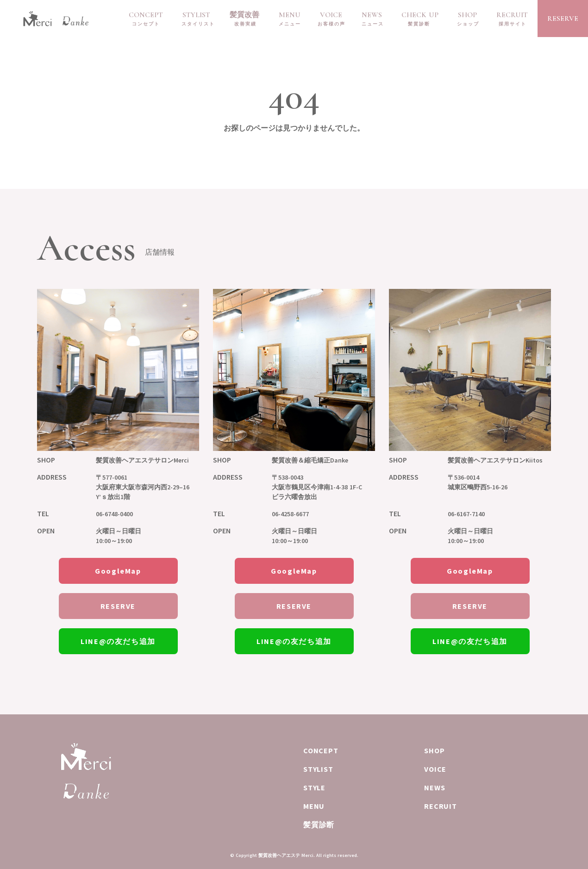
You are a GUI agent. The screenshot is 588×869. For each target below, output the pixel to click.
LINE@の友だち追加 (118, 641)
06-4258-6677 (290, 514)
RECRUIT (512, 15)
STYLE (314, 788)
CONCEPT (146, 15)
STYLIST (196, 15)
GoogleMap (118, 571)
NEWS (372, 15)
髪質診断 (319, 825)
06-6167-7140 (466, 514)
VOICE (331, 15)
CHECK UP (420, 15)
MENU (290, 15)
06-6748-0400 (114, 514)
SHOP (467, 15)
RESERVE (563, 19)
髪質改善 (244, 15)
